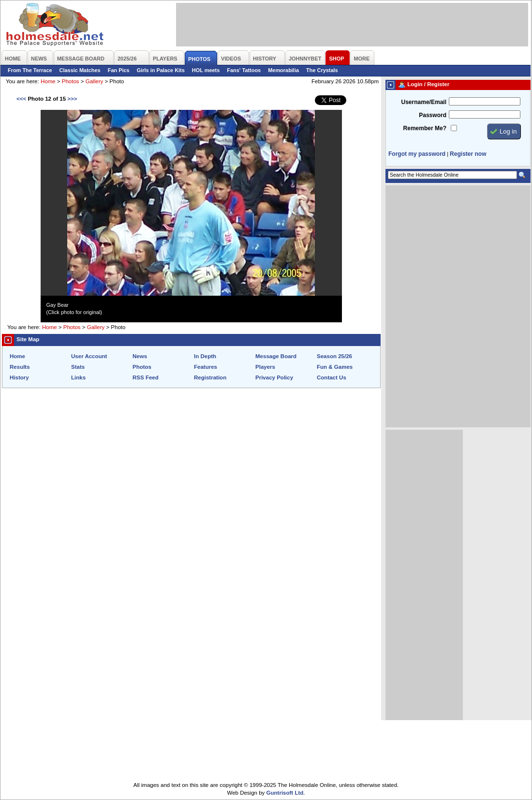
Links (78, 377)
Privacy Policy (274, 377)
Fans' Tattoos (244, 70)
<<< (21, 99)
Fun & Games (335, 367)
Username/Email (424, 102)
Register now (468, 154)
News (140, 356)
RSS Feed (146, 377)
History (19, 377)
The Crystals (322, 70)
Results (20, 367)
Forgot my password (417, 154)
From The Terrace (30, 70)
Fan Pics (119, 70)
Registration (210, 377)
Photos (71, 81)
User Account (89, 356)
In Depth (205, 356)
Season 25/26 (334, 356)
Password (433, 115)
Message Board (276, 356)
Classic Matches (80, 70)
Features (206, 367)
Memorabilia (283, 70)
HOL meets (206, 70)
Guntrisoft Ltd (285, 793)
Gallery (94, 81)
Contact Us (332, 377)
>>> (72, 99)
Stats (78, 367)
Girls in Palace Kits (161, 70)
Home (48, 81)
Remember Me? (425, 128)
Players (265, 367)
